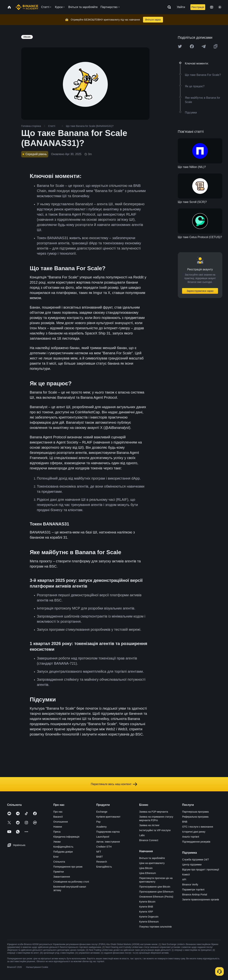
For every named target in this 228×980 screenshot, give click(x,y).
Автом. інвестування (108, 842)
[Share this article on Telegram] (204, 46)
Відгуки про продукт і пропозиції (201, 870)
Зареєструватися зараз (200, 291)
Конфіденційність (63, 847)
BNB (185, 822)
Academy (101, 827)
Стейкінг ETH (104, 847)
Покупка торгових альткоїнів (156, 927)
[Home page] (27, 7)
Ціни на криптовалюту (152, 863)
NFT (99, 852)
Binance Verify (190, 885)
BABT (99, 857)
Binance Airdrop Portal (195, 895)
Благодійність (104, 867)
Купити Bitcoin (147, 902)
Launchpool (103, 837)
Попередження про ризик (68, 867)
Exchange (102, 812)
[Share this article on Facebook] (192, 46)
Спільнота (59, 862)
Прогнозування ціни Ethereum (156, 892)
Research (102, 862)
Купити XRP (146, 912)
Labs (142, 835)
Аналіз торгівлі (191, 837)
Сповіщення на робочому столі (71, 882)
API (184, 880)
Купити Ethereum (149, 922)
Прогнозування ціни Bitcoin (155, 887)
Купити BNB (146, 907)
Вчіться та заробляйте (152, 858)
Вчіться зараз (153, 20)
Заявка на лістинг (149, 825)
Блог (56, 857)
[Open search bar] (168, 7)
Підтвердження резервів (196, 842)
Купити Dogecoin (149, 917)
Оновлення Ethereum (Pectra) (156, 897)
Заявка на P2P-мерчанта (154, 812)
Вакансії (58, 817)
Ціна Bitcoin (146, 868)
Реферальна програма (195, 817)
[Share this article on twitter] (180, 46)
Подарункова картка (108, 832)
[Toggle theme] (220, 7)
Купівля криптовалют (108, 817)
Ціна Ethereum (148, 873)
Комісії (186, 875)
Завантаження (62, 877)
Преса (57, 832)
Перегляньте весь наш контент (114, 784)
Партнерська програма (195, 812)
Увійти (181, 7)
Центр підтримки (192, 865)
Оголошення (60, 822)
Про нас (58, 812)
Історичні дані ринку (194, 832)
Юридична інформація (66, 837)
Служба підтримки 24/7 (196, 860)
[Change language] (212, 7)
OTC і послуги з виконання (198, 827)
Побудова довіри (63, 852)
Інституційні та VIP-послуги (155, 830)
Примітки (59, 872)
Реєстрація (198, 7)
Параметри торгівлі (193, 890)
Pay (98, 822)
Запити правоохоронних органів (201, 900)
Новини (58, 827)
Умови (57, 842)
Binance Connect (149, 840)
